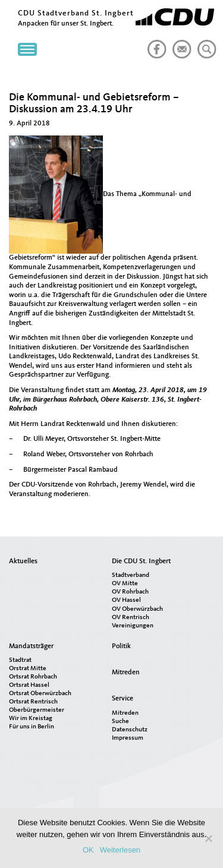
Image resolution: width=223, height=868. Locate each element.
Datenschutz (130, 730)
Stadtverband (131, 575)
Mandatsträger (31, 646)
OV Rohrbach (130, 592)
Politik (121, 646)
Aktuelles (23, 561)
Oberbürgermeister (37, 710)
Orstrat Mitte (28, 669)
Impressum (128, 738)
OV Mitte (125, 584)
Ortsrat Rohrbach (33, 677)
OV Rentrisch (131, 618)
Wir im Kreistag (31, 719)
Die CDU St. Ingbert (141, 561)
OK (88, 850)
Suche (120, 722)
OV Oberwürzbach (137, 609)
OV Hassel (126, 600)
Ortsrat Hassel (29, 685)
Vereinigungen (133, 626)
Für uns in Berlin (32, 727)
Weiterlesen (120, 850)
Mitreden (126, 673)
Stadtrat (20, 660)
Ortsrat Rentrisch (33, 702)
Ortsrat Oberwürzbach (40, 694)
